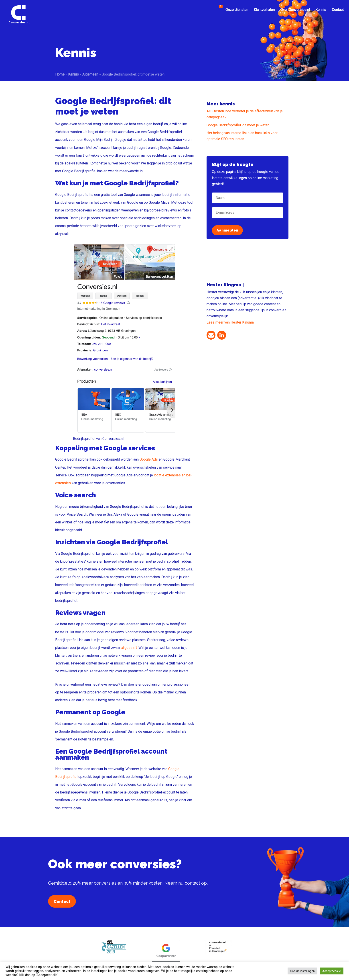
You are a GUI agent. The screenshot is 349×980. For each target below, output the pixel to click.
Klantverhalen (264, 10)
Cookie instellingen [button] (302, 971)
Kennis (321, 10)
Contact (338, 10)
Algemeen (90, 74)
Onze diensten (237, 10)
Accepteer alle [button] (332, 971)
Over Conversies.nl (295, 10)
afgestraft (129, 648)
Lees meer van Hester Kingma (230, 322)
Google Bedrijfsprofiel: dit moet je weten (238, 125)
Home (60, 74)
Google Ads (149, 459)
